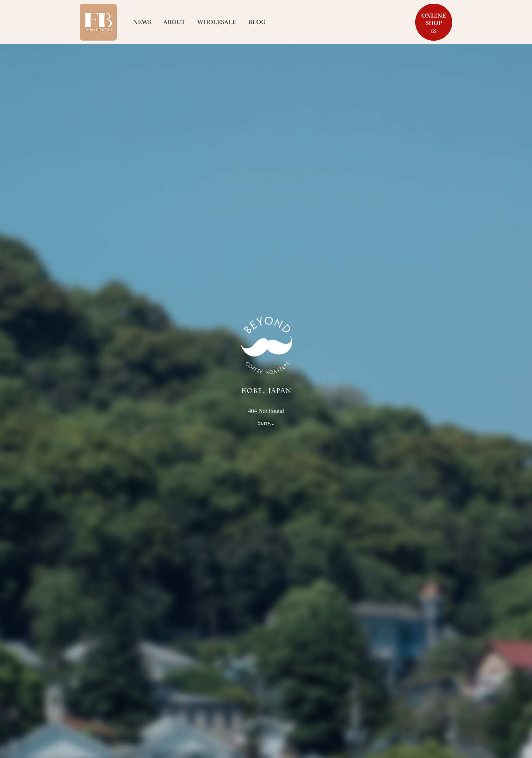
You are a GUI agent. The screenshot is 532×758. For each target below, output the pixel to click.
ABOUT (174, 22)
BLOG (257, 22)
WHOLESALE (217, 22)
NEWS (142, 22)
